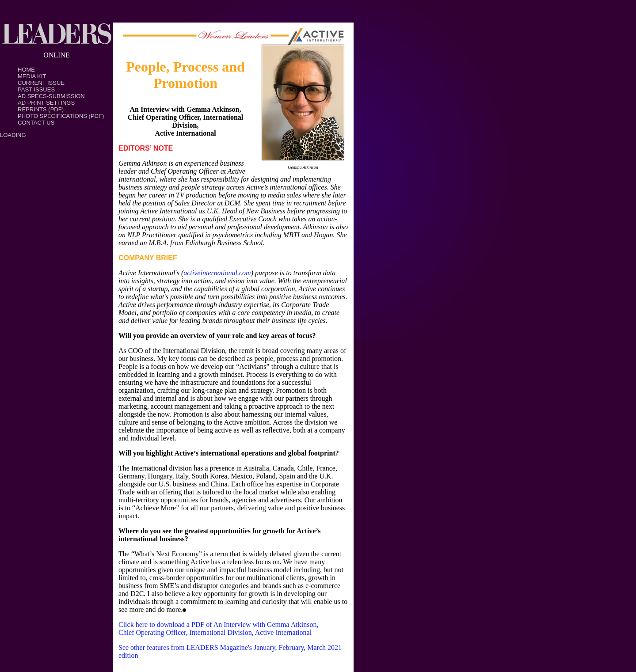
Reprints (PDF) (41, 109)
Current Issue (41, 83)
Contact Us (36, 123)
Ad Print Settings (46, 103)
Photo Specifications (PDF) (61, 116)
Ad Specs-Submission (51, 96)
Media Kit (32, 76)
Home (26, 70)
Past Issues (36, 89)
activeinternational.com (217, 273)
